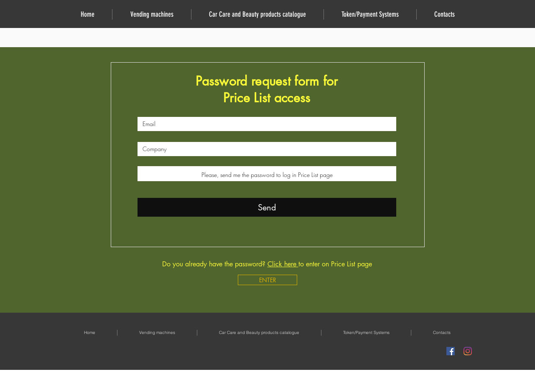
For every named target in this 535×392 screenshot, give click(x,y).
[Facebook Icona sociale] (451, 351)
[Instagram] (468, 351)
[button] (152, 14)
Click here (283, 264)
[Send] (267, 207)
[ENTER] (267, 280)
